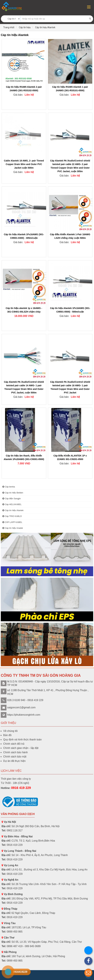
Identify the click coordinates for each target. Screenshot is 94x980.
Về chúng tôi (10, 731)
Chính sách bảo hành (15, 752)
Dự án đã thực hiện (14, 761)
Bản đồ (7, 735)
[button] (88, 973)
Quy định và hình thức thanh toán (22, 740)
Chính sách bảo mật (15, 757)
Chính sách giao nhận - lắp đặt (21, 748)
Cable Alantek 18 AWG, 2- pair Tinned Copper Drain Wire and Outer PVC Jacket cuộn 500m (24, 164)
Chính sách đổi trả (14, 744)
